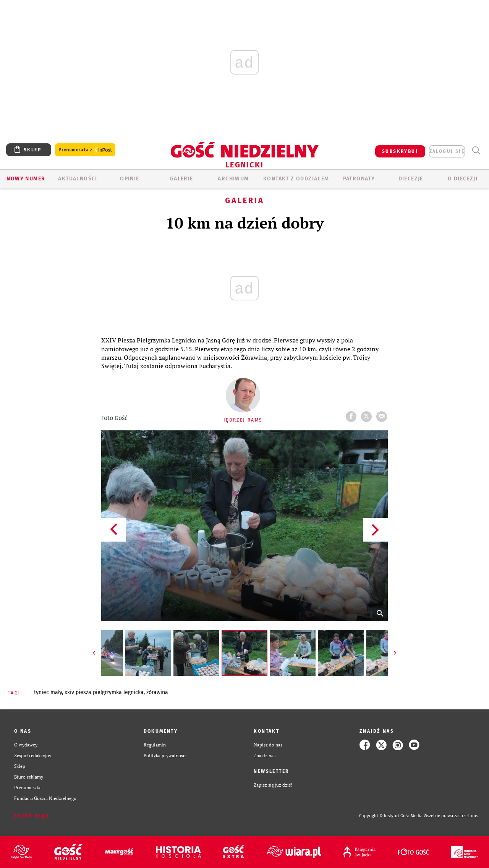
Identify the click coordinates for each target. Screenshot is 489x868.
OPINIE (130, 179)
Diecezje (411, 179)
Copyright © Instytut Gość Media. (391, 816)
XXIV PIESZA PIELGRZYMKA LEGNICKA (104, 692)
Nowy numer (26, 179)
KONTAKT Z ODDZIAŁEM (296, 179)
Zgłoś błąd (32, 816)
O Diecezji (463, 179)
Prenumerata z (85, 150)
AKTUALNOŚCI (78, 179)
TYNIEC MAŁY (48, 692)
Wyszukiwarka (476, 150)
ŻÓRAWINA (157, 692)
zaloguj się (447, 151)
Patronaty (359, 179)
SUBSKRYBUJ (400, 151)
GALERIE (182, 179)
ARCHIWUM (233, 179)
